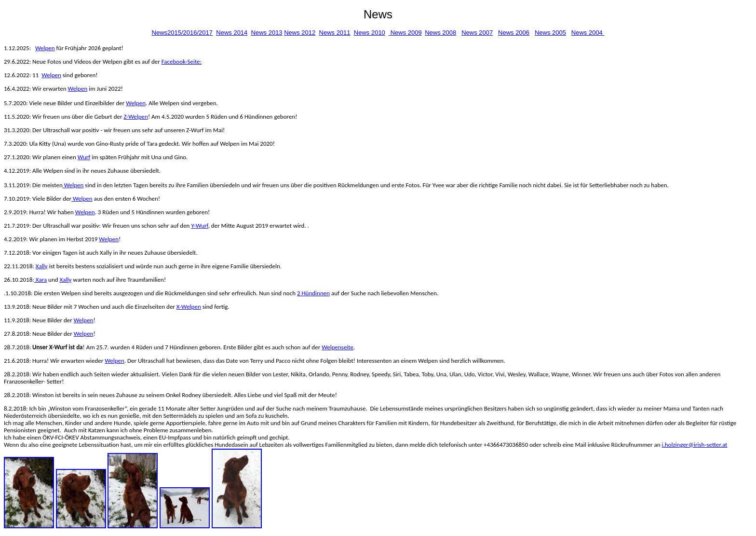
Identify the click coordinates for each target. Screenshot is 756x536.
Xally (42, 266)
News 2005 (550, 33)
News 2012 (300, 33)
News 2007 (477, 33)
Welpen (45, 48)
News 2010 (370, 33)
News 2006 (514, 33)
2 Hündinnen (313, 293)
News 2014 (232, 33)
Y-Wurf (199, 226)
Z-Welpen (135, 117)
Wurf (84, 157)
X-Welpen (189, 307)
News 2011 (335, 33)
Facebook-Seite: (182, 62)
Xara (40, 280)
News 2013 (267, 33)
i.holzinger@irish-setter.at (695, 445)
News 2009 (405, 33)
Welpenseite (337, 347)
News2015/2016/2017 (182, 33)
